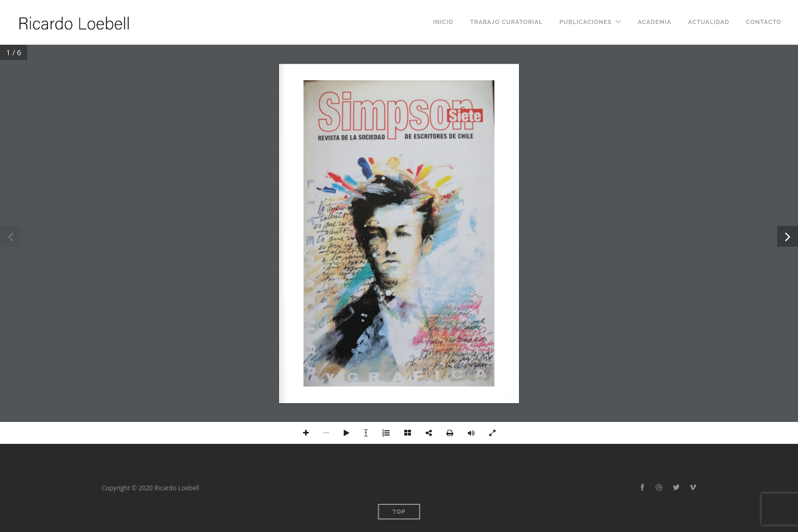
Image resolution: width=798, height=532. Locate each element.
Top (399, 512)
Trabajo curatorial (506, 22)
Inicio (443, 22)
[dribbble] (659, 488)
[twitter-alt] (676, 488)
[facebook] (642, 488)
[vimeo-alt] (693, 488)
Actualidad (709, 22)
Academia (655, 22)
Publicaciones (586, 22)
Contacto (764, 22)
